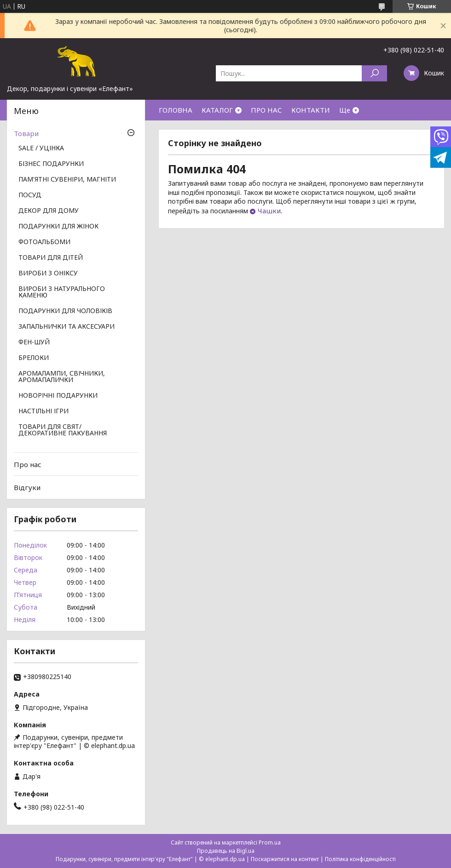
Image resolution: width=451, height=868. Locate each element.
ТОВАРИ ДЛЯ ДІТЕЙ (51, 258)
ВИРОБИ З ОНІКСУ (48, 274)
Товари (26, 133)
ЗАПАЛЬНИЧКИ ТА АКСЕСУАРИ (66, 327)
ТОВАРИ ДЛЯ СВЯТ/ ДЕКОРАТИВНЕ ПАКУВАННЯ (63, 430)
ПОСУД (30, 195)
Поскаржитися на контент (285, 859)
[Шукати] (374, 73)
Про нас (28, 464)
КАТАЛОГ (217, 110)
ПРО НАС (266, 110)
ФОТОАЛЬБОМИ (44, 242)
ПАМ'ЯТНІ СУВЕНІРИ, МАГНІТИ (67, 180)
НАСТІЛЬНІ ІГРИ (43, 411)
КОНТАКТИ (311, 110)
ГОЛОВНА (176, 110)
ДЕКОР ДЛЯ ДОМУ (49, 211)
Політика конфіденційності (360, 859)
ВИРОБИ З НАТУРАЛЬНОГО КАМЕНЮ (62, 292)
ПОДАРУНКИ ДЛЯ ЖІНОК (58, 227)
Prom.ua (270, 842)
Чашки (269, 211)
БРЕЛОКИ (34, 358)
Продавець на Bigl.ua (226, 851)
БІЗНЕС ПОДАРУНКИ (51, 164)
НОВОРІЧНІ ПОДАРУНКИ (58, 396)
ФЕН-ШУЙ (34, 343)
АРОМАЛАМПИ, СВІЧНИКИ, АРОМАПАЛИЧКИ (62, 377)
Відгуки (27, 487)
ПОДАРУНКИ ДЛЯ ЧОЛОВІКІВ (65, 311)
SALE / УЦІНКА (41, 148)
